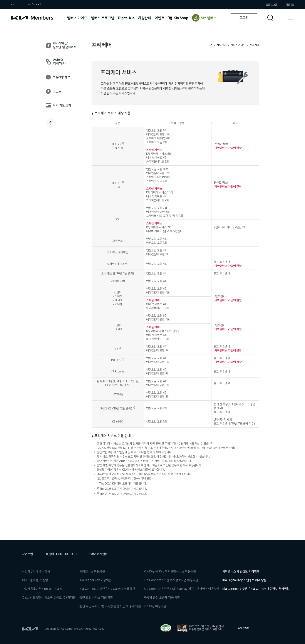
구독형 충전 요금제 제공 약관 (162, 598)
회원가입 (290, 5)
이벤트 (159, 18)
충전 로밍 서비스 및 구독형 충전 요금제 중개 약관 (110, 606)
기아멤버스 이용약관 (92, 571)
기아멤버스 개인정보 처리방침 (241, 571)
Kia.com (15, 4)
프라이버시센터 (98, 554)
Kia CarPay (115, 589)
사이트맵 (28, 554)
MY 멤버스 (209, 18)
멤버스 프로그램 (103, 18)
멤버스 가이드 (77, 18)
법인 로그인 (271, 5)
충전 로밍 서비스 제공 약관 (96, 598)
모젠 (102, 589)
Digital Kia (126, 18)
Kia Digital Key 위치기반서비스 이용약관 (170, 571)
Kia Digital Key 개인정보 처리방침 (244, 580)
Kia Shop (181, 18)
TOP (51, 123)
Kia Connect (34, 4)
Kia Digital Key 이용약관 (96, 580)
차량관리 (145, 18)
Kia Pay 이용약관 (155, 606)
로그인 (244, 18)
